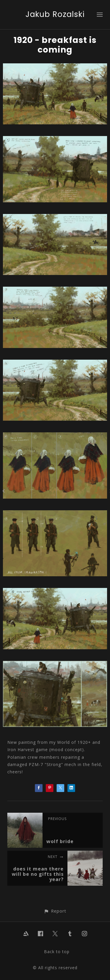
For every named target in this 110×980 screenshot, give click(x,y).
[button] (55, 911)
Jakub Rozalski (55, 14)
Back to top (57, 952)
